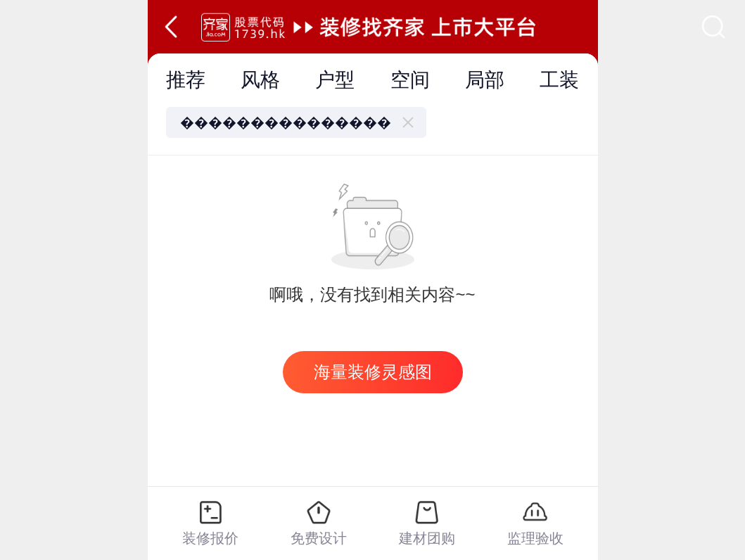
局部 (485, 80)
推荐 (186, 80)
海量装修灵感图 (373, 372)
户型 (335, 80)
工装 (559, 80)
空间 (410, 80)
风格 (260, 80)
